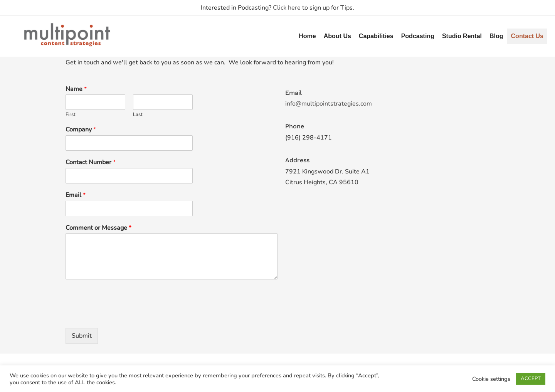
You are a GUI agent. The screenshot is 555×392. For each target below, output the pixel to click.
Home (307, 36)
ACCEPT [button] (531, 379)
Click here (287, 8)
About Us (337, 36)
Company (81, 130)
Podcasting (418, 36)
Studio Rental (462, 36)
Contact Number (91, 162)
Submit (82, 336)
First (71, 115)
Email (76, 195)
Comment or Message (98, 228)
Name (76, 89)
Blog (496, 36)
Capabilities (376, 36)
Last (138, 115)
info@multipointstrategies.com (329, 104)
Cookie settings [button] (491, 379)
